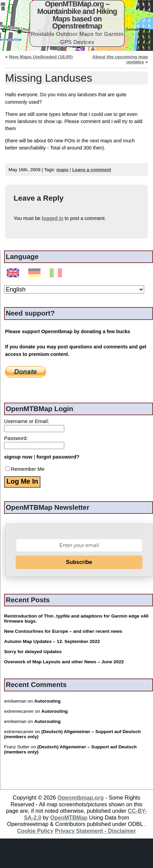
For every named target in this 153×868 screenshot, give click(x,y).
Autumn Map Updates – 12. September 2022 (52, 641)
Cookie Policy (35, 831)
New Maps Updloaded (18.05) (41, 57)
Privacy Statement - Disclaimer (96, 831)
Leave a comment (91, 170)
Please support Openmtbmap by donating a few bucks (68, 331)
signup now (18, 457)
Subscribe (79, 562)
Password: (16, 438)
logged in (53, 218)
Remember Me (25, 469)
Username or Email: (27, 421)
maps (63, 170)
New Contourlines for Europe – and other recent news (63, 631)
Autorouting (47, 701)
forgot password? (58, 457)
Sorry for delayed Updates (33, 652)
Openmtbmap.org (81, 798)
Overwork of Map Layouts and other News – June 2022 (64, 662)
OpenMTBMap (69, 817)
